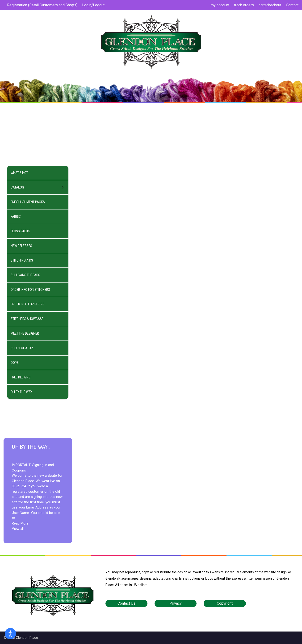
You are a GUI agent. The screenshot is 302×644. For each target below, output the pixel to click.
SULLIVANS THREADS (25, 275)
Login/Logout (93, 5)
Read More (20, 523)
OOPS (15, 363)
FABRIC (16, 217)
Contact (292, 5)
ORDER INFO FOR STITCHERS (30, 290)
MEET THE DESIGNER (25, 333)
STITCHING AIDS (22, 260)
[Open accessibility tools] (10, 634)
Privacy (176, 603)
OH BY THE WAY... (22, 392)
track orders (244, 5)
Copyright (225, 603)
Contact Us (126, 603)
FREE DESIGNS (21, 377)
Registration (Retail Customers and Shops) (42, 5)
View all (18, 529)
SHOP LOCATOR (22, 348)
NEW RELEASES (21, 246)
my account (220, 5)
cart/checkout (270, 5)
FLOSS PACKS (20, 231)
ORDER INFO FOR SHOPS (27, 304)
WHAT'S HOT (19, 173)
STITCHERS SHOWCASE (27, 319)
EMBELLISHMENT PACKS (28, 202)
